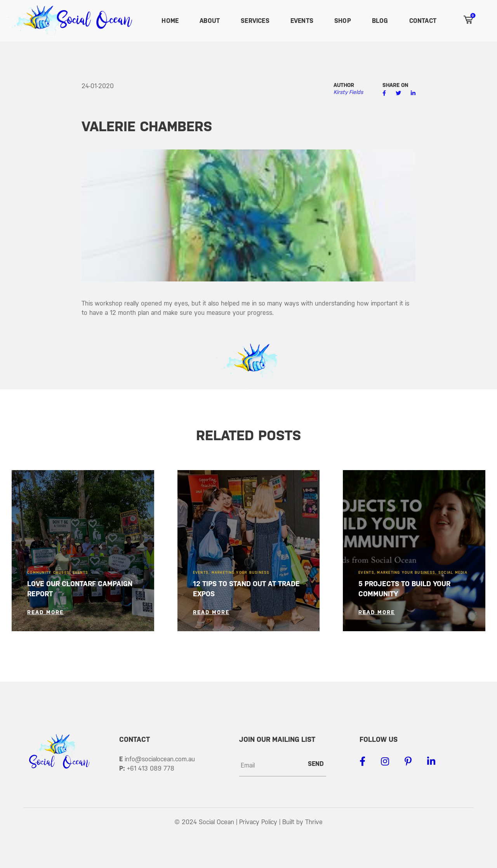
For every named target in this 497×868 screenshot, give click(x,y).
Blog (380, 21)
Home (170, 21)
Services (255, 21)
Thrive (314, 822)
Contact (423, 21)
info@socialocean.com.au (160, 759)
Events (302, 21)
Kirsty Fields (348, 92)
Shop (343, 21)
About (210, 21)
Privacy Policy (258, 822)
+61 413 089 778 (151, 768)
